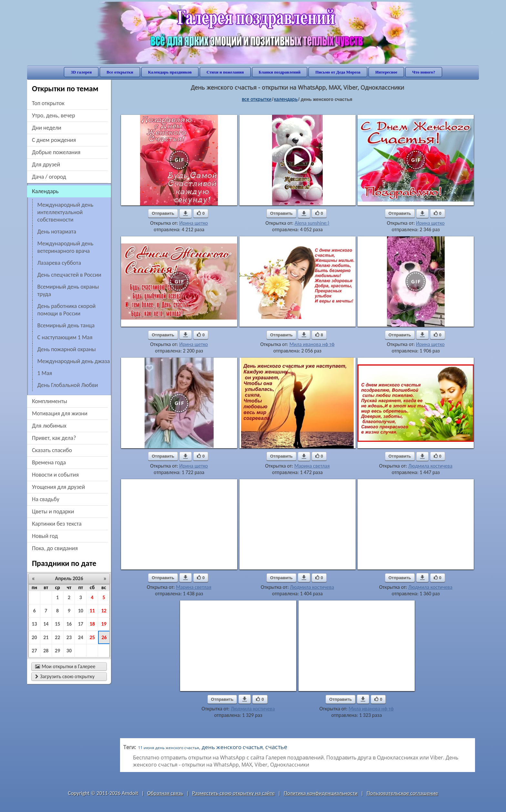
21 (46, 637)
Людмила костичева (430, 466)
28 (46, 651)
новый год (45, 536)
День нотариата (57, 232)
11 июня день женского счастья (169, 748)
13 (34, 624)
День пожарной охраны (67, 349)
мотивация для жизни (60, 413)
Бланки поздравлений (280, 72)
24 (81, 637)
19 (104, 624)
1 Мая (45, 373)
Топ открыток (48, 103)
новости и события (55, 475)
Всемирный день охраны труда (68, 290)
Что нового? (424, 72)
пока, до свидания (55, 548)
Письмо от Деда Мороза (338, 72)
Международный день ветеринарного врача (66, 247)
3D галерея (81, 72)
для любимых (49, 426)
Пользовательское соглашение (402, 793)
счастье (276, 747)
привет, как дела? (54, 438)
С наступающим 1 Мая (65, 337)
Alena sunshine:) (312, 223)
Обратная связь (165, 793)
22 (57, 637)
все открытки (257, 99)
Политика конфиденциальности (321, 793)
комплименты (50, 401)
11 (92, 611)
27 (34, 651)
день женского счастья (232, 747)
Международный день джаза (74, 361)
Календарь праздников (170, 72)
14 (46, 624)
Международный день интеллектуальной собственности (66, 212)
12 (104, 611)
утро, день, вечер (54, 115)
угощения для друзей (58, 487)
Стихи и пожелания (225, 72)
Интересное (386, 72)
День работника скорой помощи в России (67, 310)
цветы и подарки (53, 511)
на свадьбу (46, 499)
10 (81, 611)
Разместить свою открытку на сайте (233, 793)
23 (69, 637)
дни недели (47, 128)
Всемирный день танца (66, 325)
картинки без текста (57, 524)
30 (69, 651)
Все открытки (120, 72)
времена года (49, 462)
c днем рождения (54, 140)
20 (34, 637)
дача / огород (49, 177)
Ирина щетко (194, 223)
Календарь (286, 99)
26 (104, 637)
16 (69, 624)
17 (81, 624)
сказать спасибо (52, 450)
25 (92, 637)
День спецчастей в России (69, 275)
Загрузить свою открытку (65, 676)
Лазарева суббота (59, 263)
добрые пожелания (56, 152)
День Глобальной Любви (68, 385)
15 (57, 624)
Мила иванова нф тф (312, 344)
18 (92, 624)
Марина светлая (312, 466)
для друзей (46, 164)
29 (57, 651)
